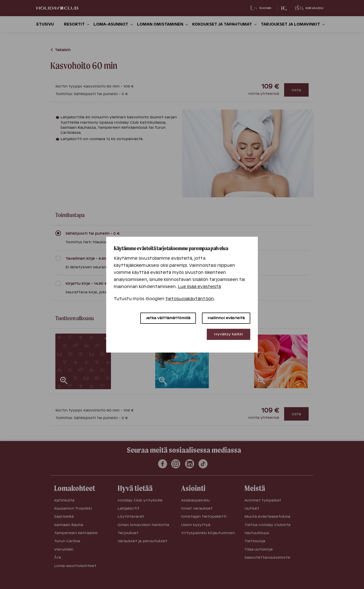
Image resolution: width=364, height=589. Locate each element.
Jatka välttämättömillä (168, 318)
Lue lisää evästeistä (199, 287)
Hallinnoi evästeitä (226, 318)
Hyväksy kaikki (229, 334)
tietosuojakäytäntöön (190, 299)
